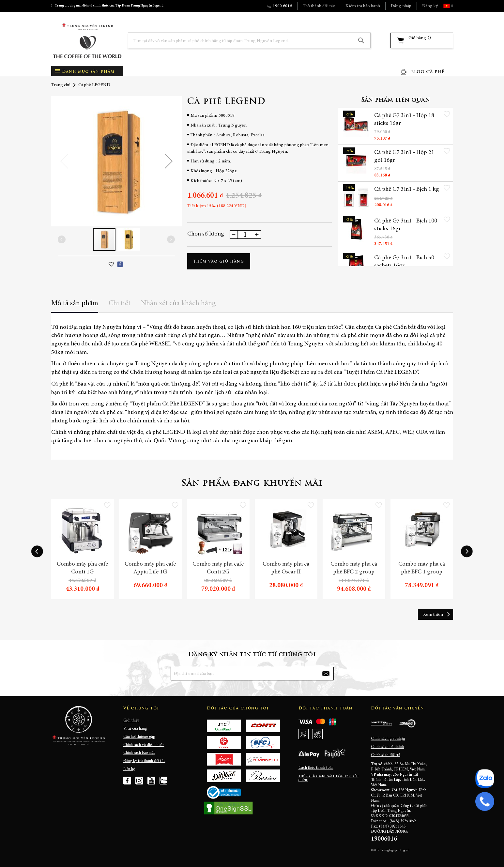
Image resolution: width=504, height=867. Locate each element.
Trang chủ (61, 85)
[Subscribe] (326, 674)
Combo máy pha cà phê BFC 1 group (422, 568)
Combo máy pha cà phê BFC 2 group (354, 568)
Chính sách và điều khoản (144, 745)
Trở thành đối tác (319, 6)
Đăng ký (430, 6)
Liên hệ (129, 769)
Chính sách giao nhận (388, 739)
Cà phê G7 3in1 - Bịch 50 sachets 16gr (404, 262)
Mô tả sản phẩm (75, 304)
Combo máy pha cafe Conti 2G (218, 568)
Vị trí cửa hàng (135, 729)
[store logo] (87, 41)
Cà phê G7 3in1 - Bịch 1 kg (407, 190)
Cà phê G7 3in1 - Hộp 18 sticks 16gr (404, 120)
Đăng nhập (401, 6)
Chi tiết (120, 304)
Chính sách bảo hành (388, 747)
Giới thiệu (131, 721)
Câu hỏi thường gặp (139, 737)
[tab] (75, 306)
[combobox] (249, 40)
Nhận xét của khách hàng (178, 304)
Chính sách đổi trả (386, 755)
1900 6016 (282, 6)
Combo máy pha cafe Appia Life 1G (150, 568)
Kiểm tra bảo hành (363, 6)
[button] (451, 6)
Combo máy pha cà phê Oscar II (286, 568)
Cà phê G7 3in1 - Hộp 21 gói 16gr (404, 157)
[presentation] (37, 552)
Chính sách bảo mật (139, 753)
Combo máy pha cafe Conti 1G (82, 568)
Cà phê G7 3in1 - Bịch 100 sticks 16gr (406, 225)
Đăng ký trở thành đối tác (144, 761)
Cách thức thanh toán (316, 768)
